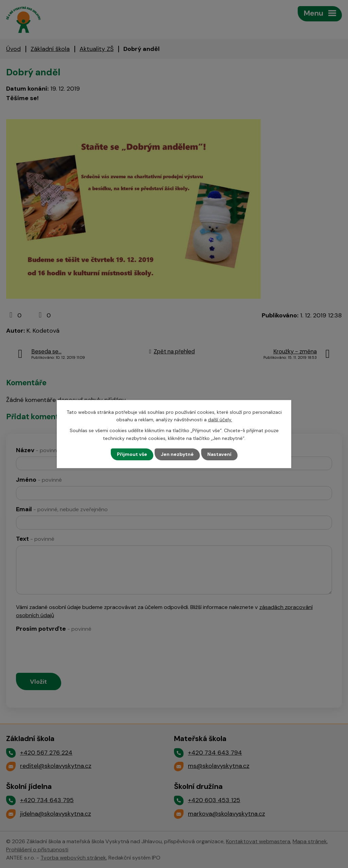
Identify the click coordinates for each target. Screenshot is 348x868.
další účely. (220, 420)
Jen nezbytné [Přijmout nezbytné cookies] (177, 454)
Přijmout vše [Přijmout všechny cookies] (132, 454)
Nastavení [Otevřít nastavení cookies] (219, 454)
